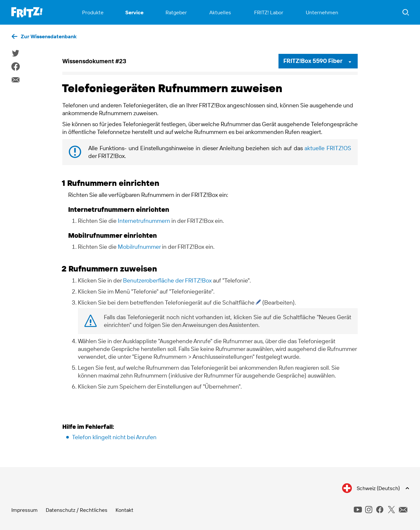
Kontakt (124, 510)
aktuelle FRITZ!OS (328, 148)
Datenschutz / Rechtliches (77, 510)
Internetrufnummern (144, 221)
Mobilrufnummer (139, 247)
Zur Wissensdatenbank (49, 36)
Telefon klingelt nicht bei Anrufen (114, 437)
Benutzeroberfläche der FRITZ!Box (167, 280)
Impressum (25, 510)
